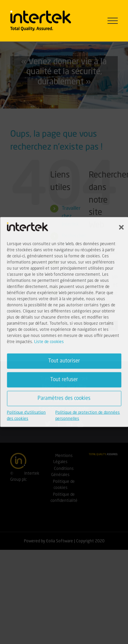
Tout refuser (64, 380)
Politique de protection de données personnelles (88, 416)
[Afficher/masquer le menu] (113, 21)
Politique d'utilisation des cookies (26, 416)
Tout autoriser (64, 361)
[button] (121, 227)
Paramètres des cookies (64, 398)
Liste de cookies (49, 342)
